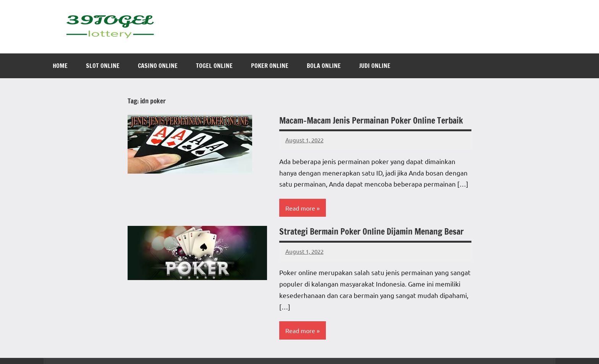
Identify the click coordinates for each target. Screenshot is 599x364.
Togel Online (214, 66)
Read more (300, 208)
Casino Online (158, 66)
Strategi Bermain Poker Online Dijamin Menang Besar (372, 231)
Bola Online (324, 66)
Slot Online (103, 66)
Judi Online (375, 66)
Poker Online (270, 66)
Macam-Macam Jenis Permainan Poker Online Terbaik (371, 120)
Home (60, 66)
